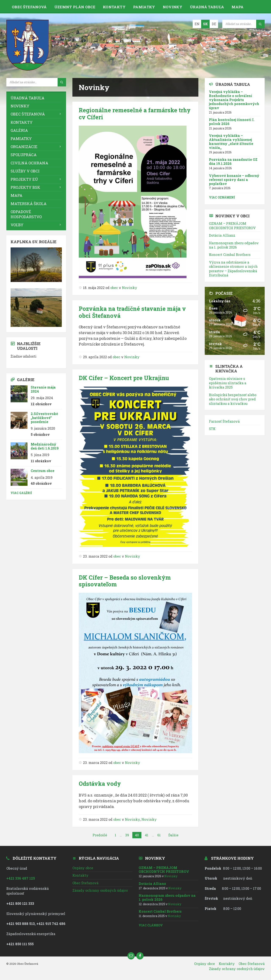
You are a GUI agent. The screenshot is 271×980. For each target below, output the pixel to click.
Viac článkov (151, 925)
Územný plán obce (75, 7)
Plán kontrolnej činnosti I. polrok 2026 (232, 122)
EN (197, 24)
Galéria (19, 130)
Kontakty (114, 7)
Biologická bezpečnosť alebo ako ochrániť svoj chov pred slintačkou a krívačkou (233, 399)
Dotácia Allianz (222, 235)
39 (127, 835)
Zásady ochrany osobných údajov (100, 890)
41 (147, 835)
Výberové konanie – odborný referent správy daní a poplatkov (234, 180)
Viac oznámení (222, 197)
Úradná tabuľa (207, 7)
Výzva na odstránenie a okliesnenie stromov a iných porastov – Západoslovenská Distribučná (233, 269)
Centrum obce (43, 471)
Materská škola (29, 204)
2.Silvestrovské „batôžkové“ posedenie (44, 418)
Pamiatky (144, 7)
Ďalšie (173, 835)
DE (214, 24)
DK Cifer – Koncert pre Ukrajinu (124, 378)
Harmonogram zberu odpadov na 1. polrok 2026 (234, 245)
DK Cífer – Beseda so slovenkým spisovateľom (125, 581)
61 (159, 835)
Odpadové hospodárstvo (26, 214)
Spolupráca (24, 155)
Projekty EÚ (24, 179)
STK (212, 429)
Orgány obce (83, 868)
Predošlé (100, 835)
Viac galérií (21, 493)
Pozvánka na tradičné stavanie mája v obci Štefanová (132, 312)
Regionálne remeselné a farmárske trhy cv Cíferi (135, 113)
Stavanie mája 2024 (43, 389)
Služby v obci (25, 171)
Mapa (238, 7)
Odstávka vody (100, 784)
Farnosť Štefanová (224, 421)
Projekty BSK (25, 187)
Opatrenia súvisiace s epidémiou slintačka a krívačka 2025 (228, 383)
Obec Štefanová (29, 7)
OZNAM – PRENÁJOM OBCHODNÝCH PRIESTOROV (232, 226)
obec (114, 288)
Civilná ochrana (29, 163)
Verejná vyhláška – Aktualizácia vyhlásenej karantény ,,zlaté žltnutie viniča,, (231, 142)
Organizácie (24, 147)
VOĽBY (17, 225)
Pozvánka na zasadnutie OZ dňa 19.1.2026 (233, 161)
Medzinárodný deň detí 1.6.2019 (45, 446)
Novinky (173, 7)
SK (205, 24)
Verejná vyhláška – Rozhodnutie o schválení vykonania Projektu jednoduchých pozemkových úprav (234, 100)
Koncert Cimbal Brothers (230, 255)
